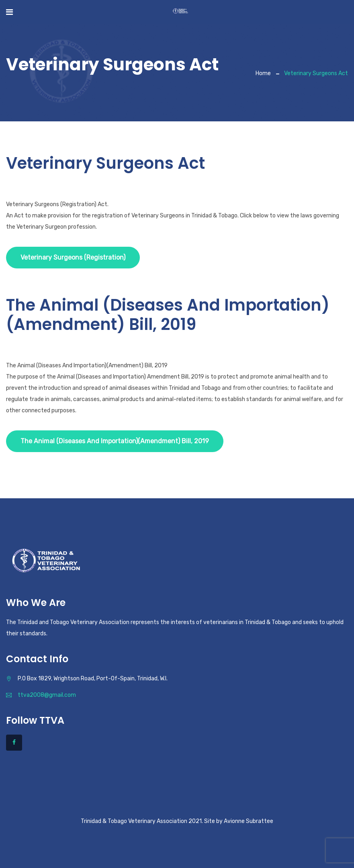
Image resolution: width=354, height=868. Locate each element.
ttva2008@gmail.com (47, 695)
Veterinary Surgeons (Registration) (73, 257)
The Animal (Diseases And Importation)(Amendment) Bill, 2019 (115, 441)
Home (263, 73)
